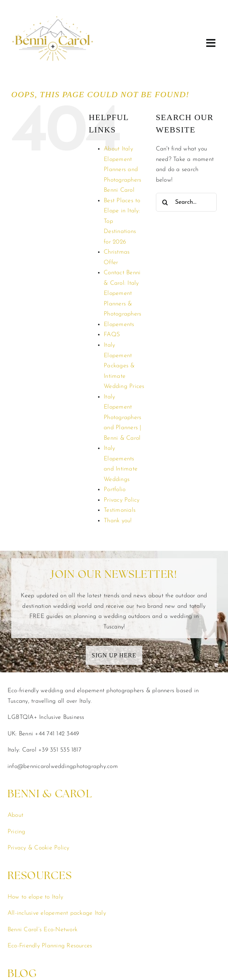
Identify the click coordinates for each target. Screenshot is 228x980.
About (15, 743)
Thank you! (118, 449)
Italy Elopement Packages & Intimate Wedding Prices (124, 294)
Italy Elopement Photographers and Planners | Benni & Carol (122, 346)
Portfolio (115, 418)
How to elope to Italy (35, 825)
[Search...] (186, 130)
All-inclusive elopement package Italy (57, 841)
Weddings (20, 939)
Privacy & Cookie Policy (39, 776)
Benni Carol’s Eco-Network (42, 858)
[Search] (165, 130)
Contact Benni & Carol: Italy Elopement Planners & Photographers (122, 221)
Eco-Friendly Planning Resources (50, 874)
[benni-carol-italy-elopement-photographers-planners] (53, 5)
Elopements (119, 253)
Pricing (17, 760)
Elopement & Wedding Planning (50, 972)
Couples (18, 955)
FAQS (112, 263)
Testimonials (120, 438)
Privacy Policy (122, 428)
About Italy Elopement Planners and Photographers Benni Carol (122, 98)
